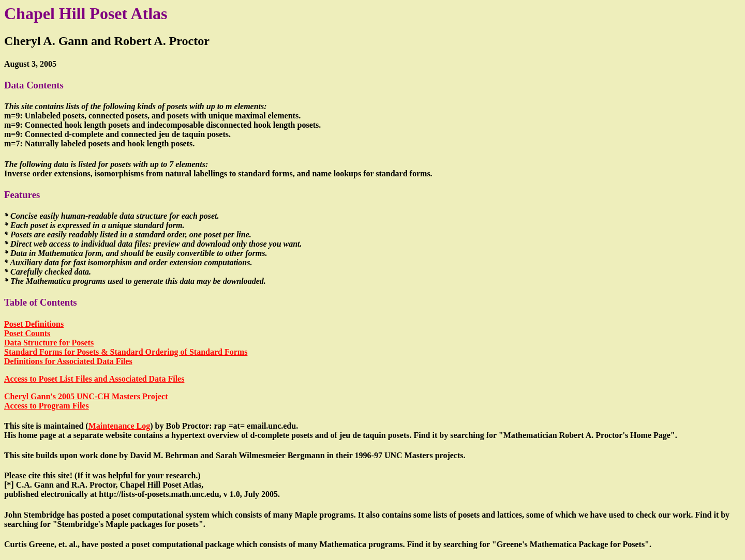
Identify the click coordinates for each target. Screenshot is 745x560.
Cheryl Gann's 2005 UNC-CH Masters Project (86, 396)
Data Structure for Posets (49, 343)
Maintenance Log (120, 426)
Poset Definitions (34, 324)
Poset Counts (27, 333)
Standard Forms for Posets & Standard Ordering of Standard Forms (126, 352)
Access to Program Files (47, 406)
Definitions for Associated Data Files (68, 361)
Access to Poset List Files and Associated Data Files (94, 379)
